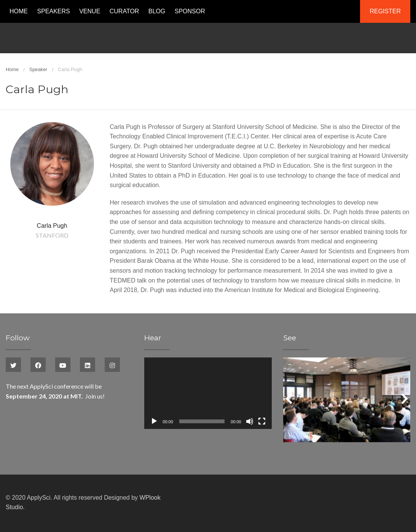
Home (19, 11)
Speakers (53, 11)
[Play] (154, 421)
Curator (124, 11)
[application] (208, 393)
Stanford (52, 235)
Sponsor (190, 11)
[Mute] (250, 421)
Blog (157, 11)
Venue (90, 11)
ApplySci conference (57, 386)
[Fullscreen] (262, 421)
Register (385, 11)
